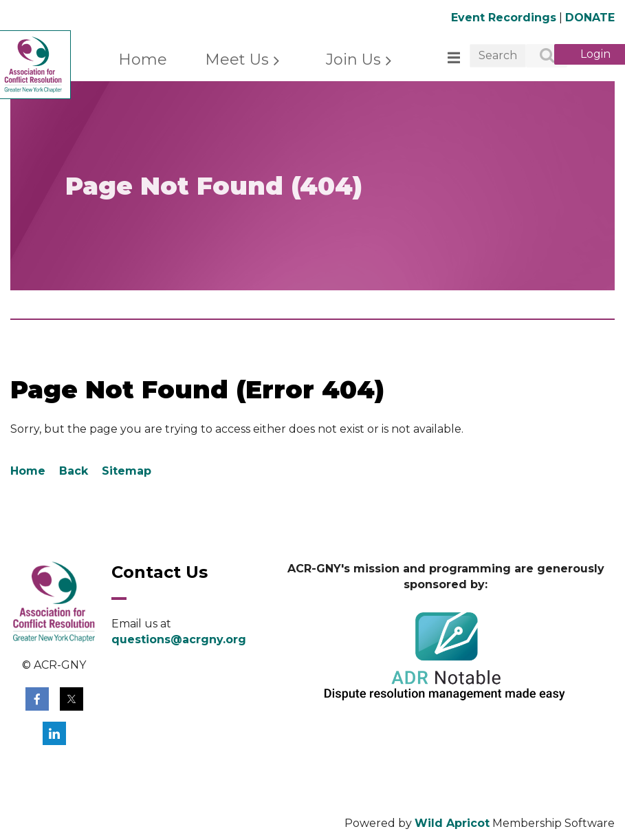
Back (74, 471)
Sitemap (127, 471)
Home (28, 471)
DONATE (590, 18)
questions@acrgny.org (179, 639)
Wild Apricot (452, 823)
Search (539, 56)
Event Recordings (504, 18)
